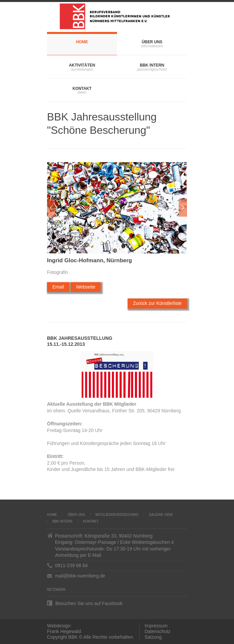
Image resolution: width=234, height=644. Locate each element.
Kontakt (82, 89)
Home (82, 42)
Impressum (156, 626)
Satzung (153, 637)
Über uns (152, 42)
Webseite (86, 287)
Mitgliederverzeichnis (117, 515)
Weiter (183, 208)
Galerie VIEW (161, 515)
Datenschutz (158, 631)
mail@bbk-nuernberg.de (80, 576)
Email (58, 287)
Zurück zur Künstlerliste (157, 303)
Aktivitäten (82, 65)
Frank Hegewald (64, 631)
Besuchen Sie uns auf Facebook (89, 603)
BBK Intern (152, 65)
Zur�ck (51, 208)
